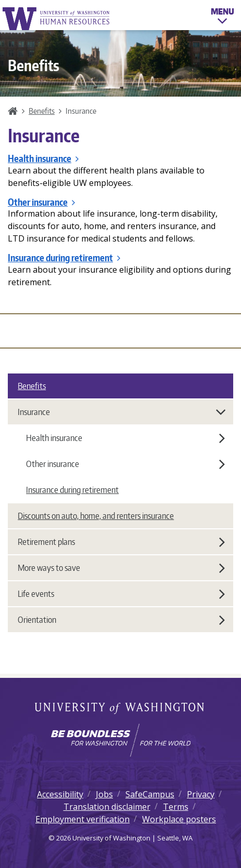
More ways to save (121, 568)
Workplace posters (179, 819)
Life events (121, 594)
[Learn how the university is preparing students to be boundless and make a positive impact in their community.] (120, 740)
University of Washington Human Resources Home (57, 18)
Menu (223, 18)
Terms (176, 807)
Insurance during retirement (64, 258)
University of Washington (120, 709)
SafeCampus (150, 794)
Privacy (201, 794)
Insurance (122, 412)
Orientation (121, 620)
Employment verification (83, 819)
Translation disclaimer (107, 807)
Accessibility (60, 794)
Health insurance (43, 158)
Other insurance (41, 202)
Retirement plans (121, 542)
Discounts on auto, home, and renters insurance (96, 516)
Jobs (104, 794)
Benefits (42, 111)
